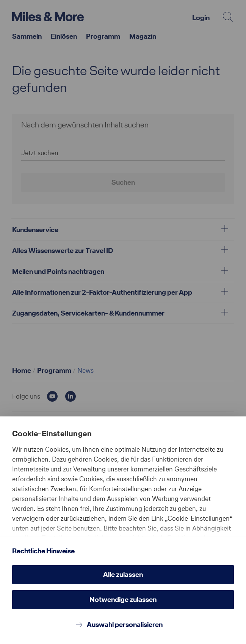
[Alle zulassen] (123, 575)
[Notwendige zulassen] (123, 600)
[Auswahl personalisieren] (123, 625)
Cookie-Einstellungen (52, 434)
